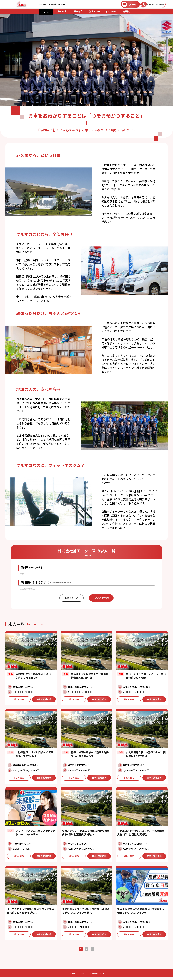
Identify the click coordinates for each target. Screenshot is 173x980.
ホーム (46, 12)
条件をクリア (69, 598)
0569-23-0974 (155, 4)
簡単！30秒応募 (44, 700)
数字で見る (95, 11)
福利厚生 (62, 11)
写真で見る (111, 11)
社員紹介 (78, 11)
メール (133, 4)
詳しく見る (19, 700)
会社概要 (127, 11)
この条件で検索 (103, 598)
